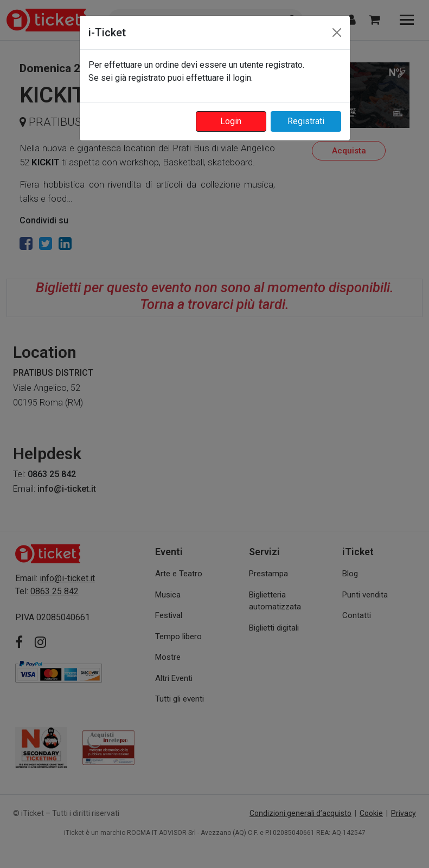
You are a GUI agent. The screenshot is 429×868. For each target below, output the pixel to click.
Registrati (306, 121)
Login (231, 121)
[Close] (337, 33)
